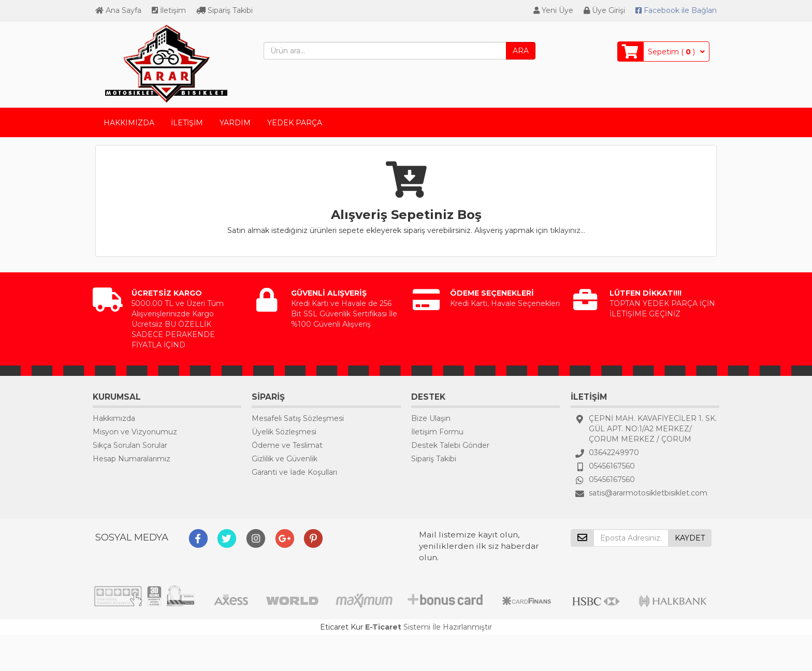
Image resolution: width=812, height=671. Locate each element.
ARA (521, 51)
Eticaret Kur (342, 627)
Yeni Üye (553, 10)
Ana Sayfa (118, 10)
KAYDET (690, 538)
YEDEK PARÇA (295, 123)
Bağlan (676, 10)
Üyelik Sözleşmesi (284, 432)
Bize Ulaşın (431, 418)
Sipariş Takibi (224, 10)
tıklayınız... (568, 230)
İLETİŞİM (187, 123)
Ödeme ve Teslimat (287, 445)
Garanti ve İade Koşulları (294, 472)
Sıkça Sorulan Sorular (130, 445)
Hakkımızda (114, 418)
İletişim (169, 10)
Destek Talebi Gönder (450, 445)
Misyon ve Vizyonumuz (135, 432)
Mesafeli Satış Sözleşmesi (298, 418)
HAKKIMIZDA (129, 123)
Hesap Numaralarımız (132, 459)
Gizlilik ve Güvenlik (285, 459)
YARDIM (235, 123)
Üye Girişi (604, 10)
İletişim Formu (437, 432)
